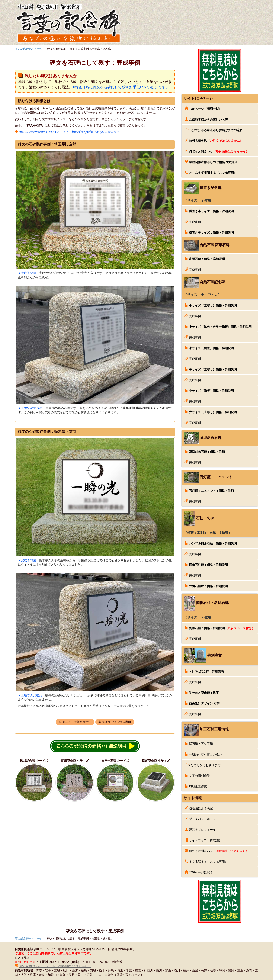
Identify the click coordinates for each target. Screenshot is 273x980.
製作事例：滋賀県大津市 (75, 722)
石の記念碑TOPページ (29, 49)
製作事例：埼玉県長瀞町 (115, 722)
